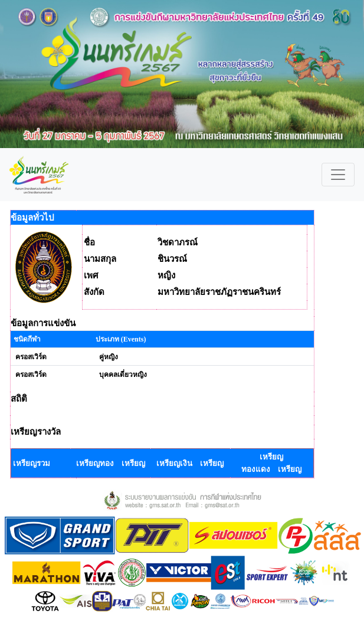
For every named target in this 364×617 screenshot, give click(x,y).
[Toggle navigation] (338, 175)
